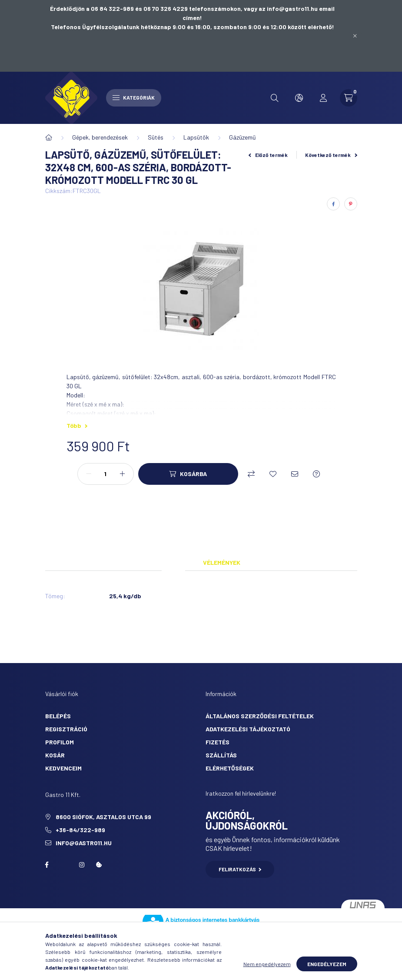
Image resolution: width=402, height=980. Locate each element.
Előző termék (268, 155)
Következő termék (331, 155)
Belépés (58, 716)
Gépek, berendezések (100, 137)
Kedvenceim (63, 768)
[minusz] (89, 474)
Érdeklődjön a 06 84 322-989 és (97, 8)
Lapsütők (196, 137)
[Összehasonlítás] (251, 474)
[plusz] (123, 474)
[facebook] (333, 204)
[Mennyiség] (106, 474)
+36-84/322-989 (80, 830)
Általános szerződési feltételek (260, 716)
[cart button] (349, 98)
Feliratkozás (240, 869)
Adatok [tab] (173, 562)
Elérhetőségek (230, 768)
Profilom (60, 742)
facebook (47, 865)
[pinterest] (351, 204)
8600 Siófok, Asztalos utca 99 (103, 817)
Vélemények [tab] (222, 562)
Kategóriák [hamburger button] (134, 97)
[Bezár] (355, 36)
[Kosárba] (188, 474)
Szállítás (221, 755)
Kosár (55, 755)
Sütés (156, 137)
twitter (64, 865)
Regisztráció (66, 729)
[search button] (275, 98)
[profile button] (323, 98)
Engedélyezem (327, 964)
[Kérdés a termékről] (316, 474)
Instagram (82, 865)
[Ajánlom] (295, 474)
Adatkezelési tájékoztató (248, 729)
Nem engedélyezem (267, 964)
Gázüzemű (243, 137)
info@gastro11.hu (84, 843)
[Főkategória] (49, 137)
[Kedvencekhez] (273, 474)
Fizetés (218, 742)
